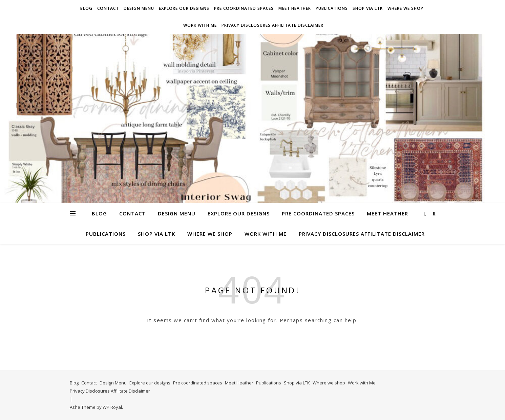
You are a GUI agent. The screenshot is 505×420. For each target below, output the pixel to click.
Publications (332, 8)
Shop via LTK (368, 8)
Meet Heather (295, 8)
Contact (108, 8)
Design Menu (139, 8)
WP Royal (112, 407)
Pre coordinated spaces (244, 8)
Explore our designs (184, 8)
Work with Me (200, 25)
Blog (86, 8)
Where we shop (405, 8)
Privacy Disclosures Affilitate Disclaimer (272, 25)
